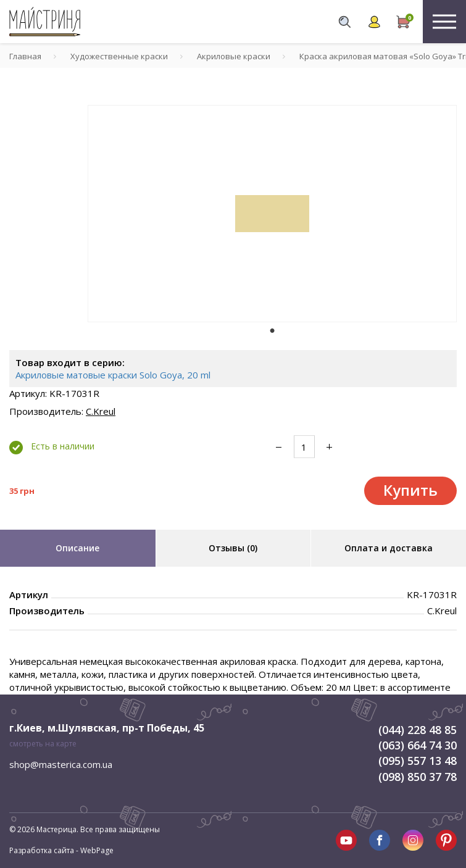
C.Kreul (101, 411)
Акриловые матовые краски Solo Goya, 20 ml (113, 375)
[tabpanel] (272, 214)
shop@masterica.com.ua (61, 764)
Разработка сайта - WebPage (61, 850)
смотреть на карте (43, 744)
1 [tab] (272, 331)
